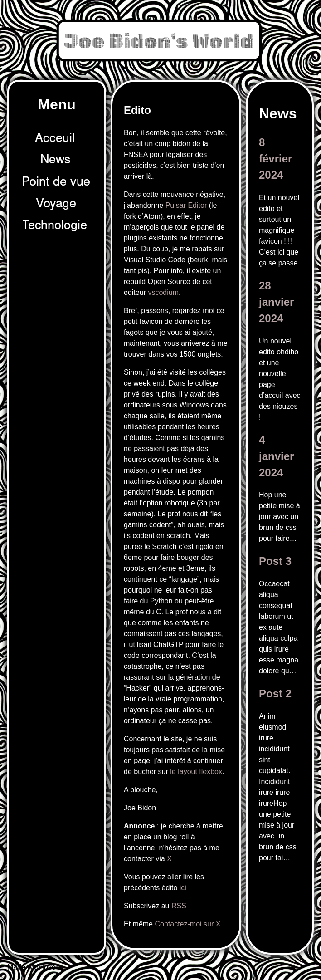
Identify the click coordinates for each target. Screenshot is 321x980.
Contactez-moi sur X (187, 924)
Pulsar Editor (186, 205)
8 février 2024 (275, 159)
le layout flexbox (196, 772)
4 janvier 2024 (276, 456)
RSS (179, 906)
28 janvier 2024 (276, 302)
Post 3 (275, 561)
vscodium (163, 292)
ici (183, 888)
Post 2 (275, 693)
